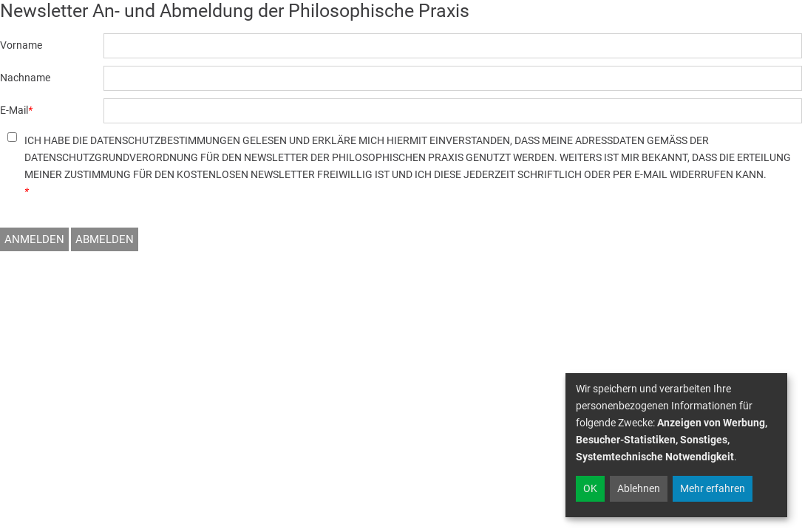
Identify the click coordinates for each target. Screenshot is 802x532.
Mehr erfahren (713, 488)
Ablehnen (639, 488)
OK (590, 488)
